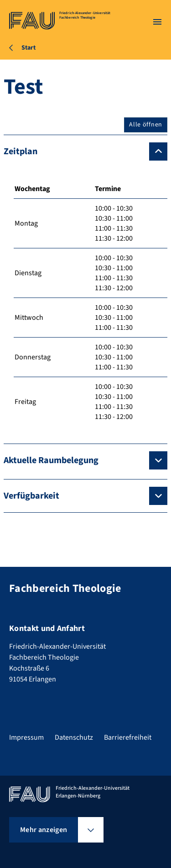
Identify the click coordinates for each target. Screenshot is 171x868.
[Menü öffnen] (157, 22)
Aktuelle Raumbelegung (51, 460)
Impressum (26, 737)
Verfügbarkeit (31, 496)
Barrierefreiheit (128, 737)
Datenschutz (74, 737)
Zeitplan (21, 151)
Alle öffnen (146, 125)
